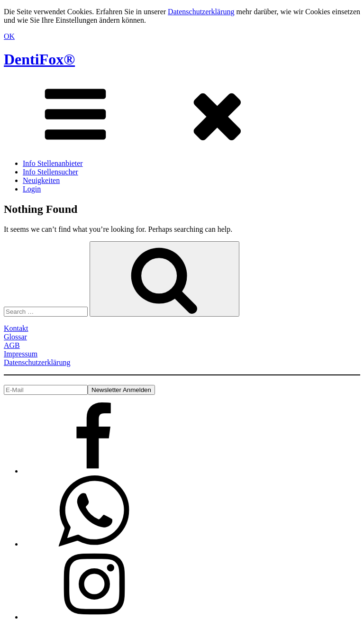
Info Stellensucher (50, 172)
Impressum (21, 354)
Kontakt (16, 328)
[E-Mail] (46, 390)
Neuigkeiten (41, 180)
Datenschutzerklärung (201, 12)
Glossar (15, 337)
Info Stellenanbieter (53, 163)
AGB (12, 345)
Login (32, 189)
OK (9, 36)
